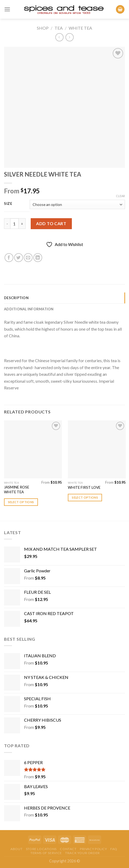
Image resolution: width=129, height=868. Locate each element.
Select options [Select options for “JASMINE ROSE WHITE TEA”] (21, 502)
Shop (43, 28)
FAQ (114, 849)
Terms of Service (46, 853)
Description (16, 298)
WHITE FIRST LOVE (84, 487)
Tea (59, 28)
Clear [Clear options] (120, 196)
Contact (68, 849)
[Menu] (7, 9)
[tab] (64, 298)
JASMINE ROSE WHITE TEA (17, 490)
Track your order (83, 853)
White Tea (80, 28)
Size (8, 204)
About (16, 849)
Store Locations (41, 849)
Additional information (29, 309)
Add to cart (51, 223)
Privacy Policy (93, 849)
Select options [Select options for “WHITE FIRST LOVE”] (85, 497)
